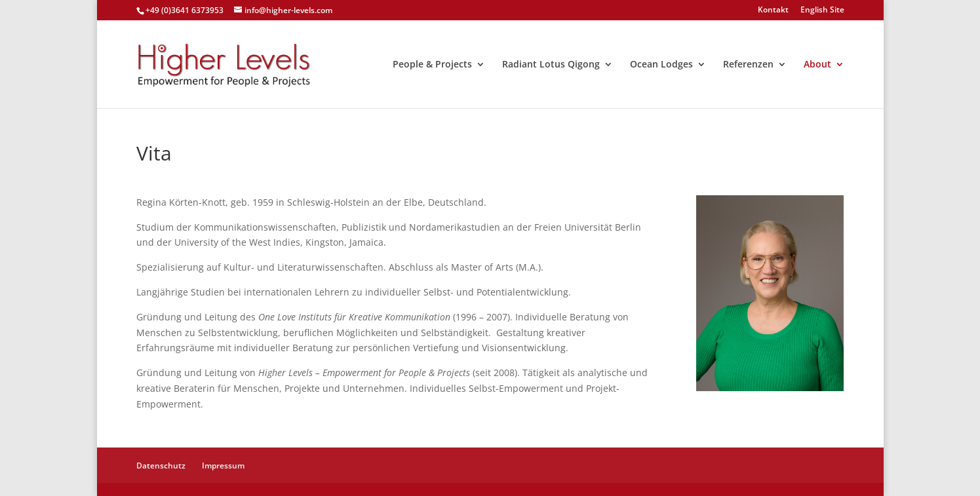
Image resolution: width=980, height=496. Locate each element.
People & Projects (432, 65)
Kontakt (773, 10)
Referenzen (748, 65)
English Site (822, 10)
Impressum (223, 466)
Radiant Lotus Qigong (551, 65)
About (817, 65)
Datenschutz (161, 466)
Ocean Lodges (661, 65)
